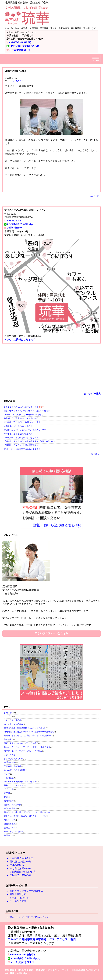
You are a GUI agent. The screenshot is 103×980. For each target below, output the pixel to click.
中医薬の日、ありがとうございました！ (21, 438)
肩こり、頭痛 (10, 820)
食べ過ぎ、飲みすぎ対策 (14, 770)
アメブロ (8, 716)
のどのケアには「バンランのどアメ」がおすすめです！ (28, 411)
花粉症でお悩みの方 (20, 875)
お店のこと (18, 81)
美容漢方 (8, 739)
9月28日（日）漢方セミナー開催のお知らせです (25, 415)
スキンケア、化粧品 (13, 720)
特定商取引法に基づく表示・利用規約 (25, 970)
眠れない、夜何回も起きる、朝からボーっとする (25, 816)
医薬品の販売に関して (85, 970)
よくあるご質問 (18, 901)
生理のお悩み (10, 762)
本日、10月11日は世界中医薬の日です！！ (22, 449)
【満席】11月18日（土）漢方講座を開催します (24, 445)
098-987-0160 (14, 221)
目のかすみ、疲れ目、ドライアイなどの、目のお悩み (27, 812)
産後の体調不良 (11, 808)
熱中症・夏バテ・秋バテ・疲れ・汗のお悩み (23, 751)
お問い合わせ (14, 228)
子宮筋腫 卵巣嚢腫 (13, 766)
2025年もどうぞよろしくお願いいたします (22, 422)
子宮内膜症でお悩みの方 (23, 872)
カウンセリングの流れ (14, 724)
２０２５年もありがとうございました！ (21, 407)
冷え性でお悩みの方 (20, 868)
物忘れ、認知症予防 (13, 805)
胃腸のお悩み (10, 824)
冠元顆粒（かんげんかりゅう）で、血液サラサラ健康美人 (29, 732)
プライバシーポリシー (59, 970)
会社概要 (10, 973)
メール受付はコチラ (20, 50)
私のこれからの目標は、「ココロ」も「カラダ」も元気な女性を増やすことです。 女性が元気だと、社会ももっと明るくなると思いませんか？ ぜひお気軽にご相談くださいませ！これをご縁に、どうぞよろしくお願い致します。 (51, 606)
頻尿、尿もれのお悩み (14, 832)
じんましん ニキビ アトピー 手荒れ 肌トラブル (27, 747)
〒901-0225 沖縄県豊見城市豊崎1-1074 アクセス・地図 (42, 939)
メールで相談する (19, 898)
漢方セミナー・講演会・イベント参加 (20, 782)
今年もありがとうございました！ (18, 426)
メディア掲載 (10, 755)
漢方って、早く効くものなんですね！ (30, 917)
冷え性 (7, 774)
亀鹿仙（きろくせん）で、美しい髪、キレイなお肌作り (28, 736)
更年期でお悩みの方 (20, 862)
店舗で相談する (18, 894)
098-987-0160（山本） (21, 42)
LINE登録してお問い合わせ (24, 46)
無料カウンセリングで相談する (26, 891)
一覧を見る (94, 454)
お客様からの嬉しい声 (14, 759)
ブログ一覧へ (95, 196)
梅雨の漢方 (9, 801)
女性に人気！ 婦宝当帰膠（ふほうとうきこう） (25, 728)
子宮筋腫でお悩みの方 (21, 858)
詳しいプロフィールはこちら (52, 633)
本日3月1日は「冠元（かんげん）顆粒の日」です (25, 430)
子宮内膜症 (9, 778)
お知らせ (8, 713)
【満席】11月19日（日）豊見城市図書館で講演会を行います (30, 441)
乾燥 (6, 797)
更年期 (7, 793)
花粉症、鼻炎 (10, 828)
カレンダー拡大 (92, 394)
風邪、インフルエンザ (14, 785)
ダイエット (9, 789)
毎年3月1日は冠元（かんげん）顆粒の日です (23, 418)
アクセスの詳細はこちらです (20, 340)
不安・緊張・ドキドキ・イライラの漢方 (21, 743)
